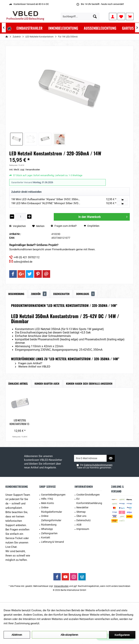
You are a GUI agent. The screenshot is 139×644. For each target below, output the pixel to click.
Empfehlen (92, 226)
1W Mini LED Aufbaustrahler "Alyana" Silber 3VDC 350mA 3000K (50, 199)
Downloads (85, 294)
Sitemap (81, 512)
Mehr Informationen (53, 623)
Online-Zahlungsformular (51, 518)
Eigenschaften (61, 294)
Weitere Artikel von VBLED (33, 367)
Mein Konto (48, 503)
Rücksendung (49, 525)
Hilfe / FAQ (47, 499)
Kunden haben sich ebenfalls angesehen (89, 383)
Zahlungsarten (49, 533)
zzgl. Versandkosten (30, 170)
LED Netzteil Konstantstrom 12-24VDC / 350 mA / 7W (20, 422)
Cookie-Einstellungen (88, 495)
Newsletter (82, 507)
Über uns (81, 516)
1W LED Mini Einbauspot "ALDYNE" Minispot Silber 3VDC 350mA (50, 203)
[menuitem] (130, 16)
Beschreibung (16, 294)
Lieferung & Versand (52, 542)
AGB (79, 525)
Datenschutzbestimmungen (98, 465)
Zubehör (39, 294)
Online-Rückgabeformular (52, 510)
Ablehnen (17, 635)
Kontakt (46, 537)
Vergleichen (18, 226)
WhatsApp (47, 529)
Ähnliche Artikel (18, 383)
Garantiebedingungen (53, 495)
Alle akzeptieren (69, 635)
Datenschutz (84, 520)
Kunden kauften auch (47, 383)
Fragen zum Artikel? (64, 226)
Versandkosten (61, 586)
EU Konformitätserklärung (89, 501)
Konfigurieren (122, 635)
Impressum (83, 529)
